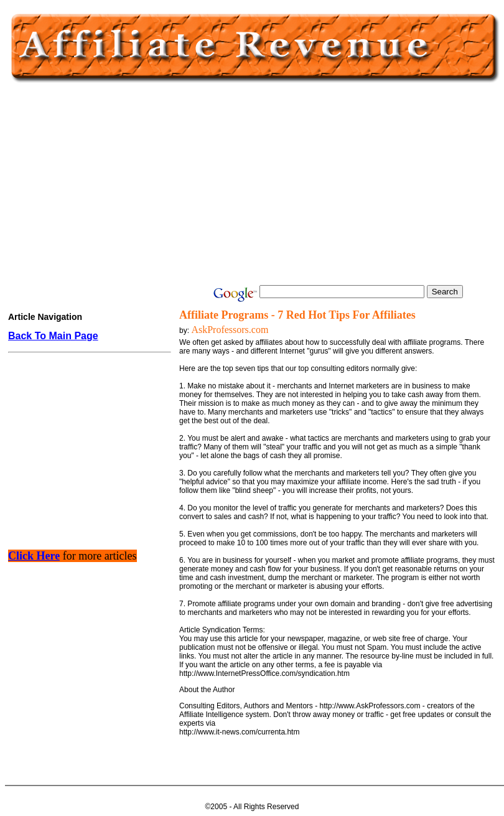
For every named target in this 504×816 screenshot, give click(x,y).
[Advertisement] (251, 185)
